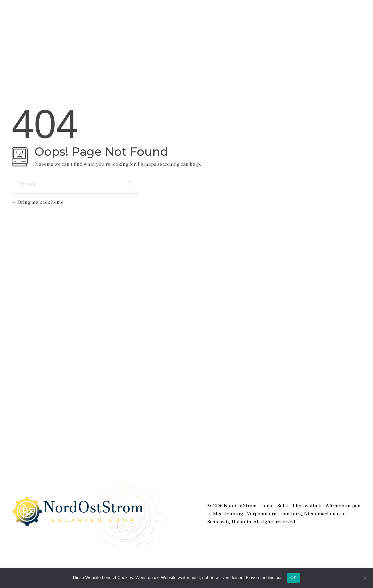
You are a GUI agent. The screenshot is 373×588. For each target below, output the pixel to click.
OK (293, 577)
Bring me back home (38, 202)
